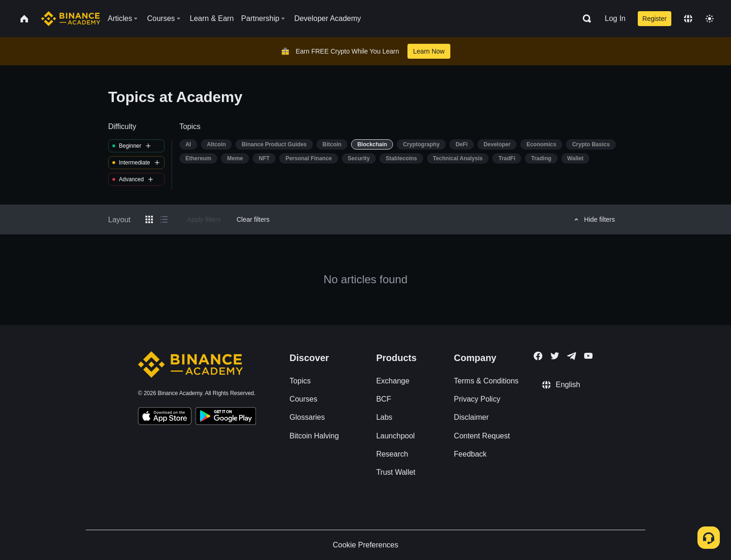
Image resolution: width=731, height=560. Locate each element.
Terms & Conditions (486, 381)
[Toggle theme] (710, 19)
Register (655, 19)
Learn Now (429, 51)
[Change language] (688, 19)
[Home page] (71, 19)
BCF (384, 399)
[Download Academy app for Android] (226, 417)
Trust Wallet (396, 472)
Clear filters (253, 219)
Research (392, 454)
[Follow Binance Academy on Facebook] (538, 356)
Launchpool (396, 436)
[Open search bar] (584, 19)
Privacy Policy (477, 399)
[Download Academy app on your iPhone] (165, 417)
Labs (384, 417)
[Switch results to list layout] (164, 219)
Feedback (470, 454)
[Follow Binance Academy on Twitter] (555, 356)
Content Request (482, 436)
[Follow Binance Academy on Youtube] (588, 356)
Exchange (393, 381)
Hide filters (593, 219)
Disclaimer (472, 417)
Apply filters (204, 219)
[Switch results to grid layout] (149, 219)
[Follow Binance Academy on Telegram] (572, 356)
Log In (615, 18)
